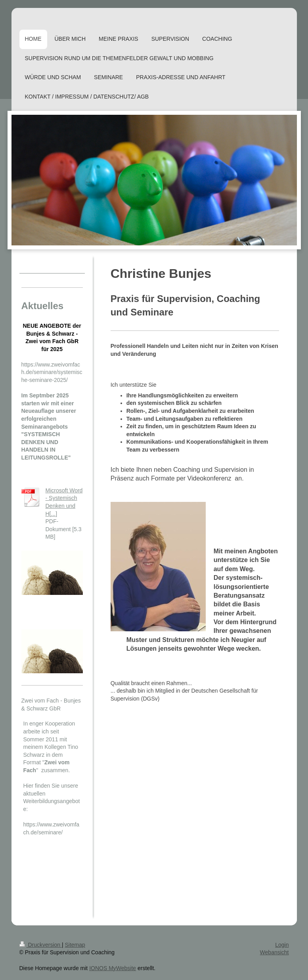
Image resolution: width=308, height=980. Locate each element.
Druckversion (41, 945)
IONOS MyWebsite (113, 968)
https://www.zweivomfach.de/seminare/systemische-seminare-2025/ (52, 372)
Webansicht (275, 952)
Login (282, 945)
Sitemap (75, 945)
